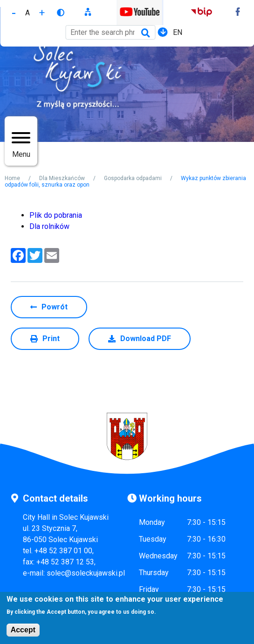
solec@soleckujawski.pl (86, 573)
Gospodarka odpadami (133, 178)
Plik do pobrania (56, 215)
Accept (23, 632)
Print (51, 339)
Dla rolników (49, 226)
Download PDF (146, 339)
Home (12, 178)
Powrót (55, 307)
